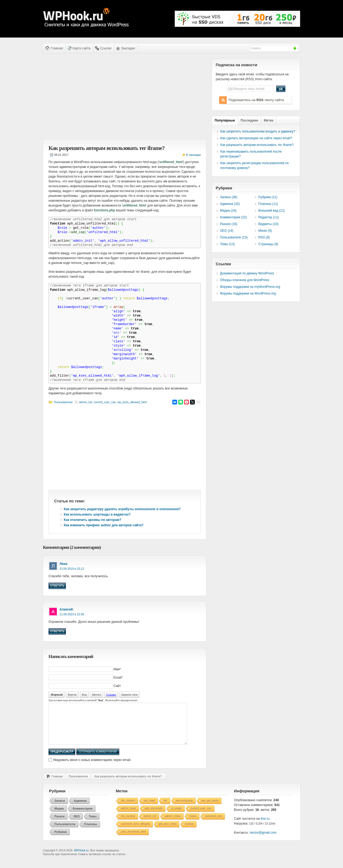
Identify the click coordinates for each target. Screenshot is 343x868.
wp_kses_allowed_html (132, 402)
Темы (93, 824)
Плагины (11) (268, 204)
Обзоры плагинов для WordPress (245, 280)
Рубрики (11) (268, 197)
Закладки (128, 48)
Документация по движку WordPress (247, 273)
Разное (59, 824)
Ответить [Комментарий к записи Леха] (57, 586)
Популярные (225, 120)
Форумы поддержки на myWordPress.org (250, 287)
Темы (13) (227, 244)
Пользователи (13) (234, 237)
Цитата (96, 694)
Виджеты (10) (268, 224)
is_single (176, 816)
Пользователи (63, 402)
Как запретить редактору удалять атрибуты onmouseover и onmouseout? (122, 509)
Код (84, 694)
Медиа (59, 816)
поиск (193, 824)
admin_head (128, 816)
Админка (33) (230, 204)
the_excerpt (128, 824)
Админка (80, 809)
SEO (77, 824)
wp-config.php (184, 809)
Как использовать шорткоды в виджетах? (97, 514)
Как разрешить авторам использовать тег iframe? (128, 784)
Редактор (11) (269, 217)
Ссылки (106, 48)
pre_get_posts (210, 809)
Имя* (117, 669)
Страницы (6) (268, 244)
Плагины (91, 832)
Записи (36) (229, 197)
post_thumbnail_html (133, 840)
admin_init (86, 402)
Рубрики (61, 840)
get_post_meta (167, 832)
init (165, 809)
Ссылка (111, 694)
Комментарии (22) (233, 217)
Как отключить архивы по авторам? (93, 520)
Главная (57, 48)
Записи (60, 809)
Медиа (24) (228, 211)
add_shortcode (154, 816)
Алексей (66, 609)
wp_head (149, 809)
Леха (63, 564)
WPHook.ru (81, 858)
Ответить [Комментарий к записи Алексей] (57, 631)
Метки (269, 120)
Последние (249, 120)
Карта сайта (82, 48)
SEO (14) (227, 231)
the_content (128, 809)
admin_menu (173, 824)
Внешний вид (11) (272, 211)
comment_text (214, 824)
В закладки (193, 155)
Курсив (72, 694)
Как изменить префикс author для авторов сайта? (104, 525)
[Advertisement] (125, 96)
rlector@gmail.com (263, 841)
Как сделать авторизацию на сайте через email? (256, 138)
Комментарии (83, 816)
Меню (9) (265, 231)
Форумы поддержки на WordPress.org (248, 293)
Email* (118, 678)
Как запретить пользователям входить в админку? (258, 131)
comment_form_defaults (135, 832)
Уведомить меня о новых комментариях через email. (92, 768)
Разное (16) (229, 224)
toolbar (189, 832)
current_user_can (105, 402)
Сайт (117, 686)
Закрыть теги (129, 694)
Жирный (57, 694)
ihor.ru (265, 827)
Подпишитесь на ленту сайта (256, 100)
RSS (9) (264, 237)
